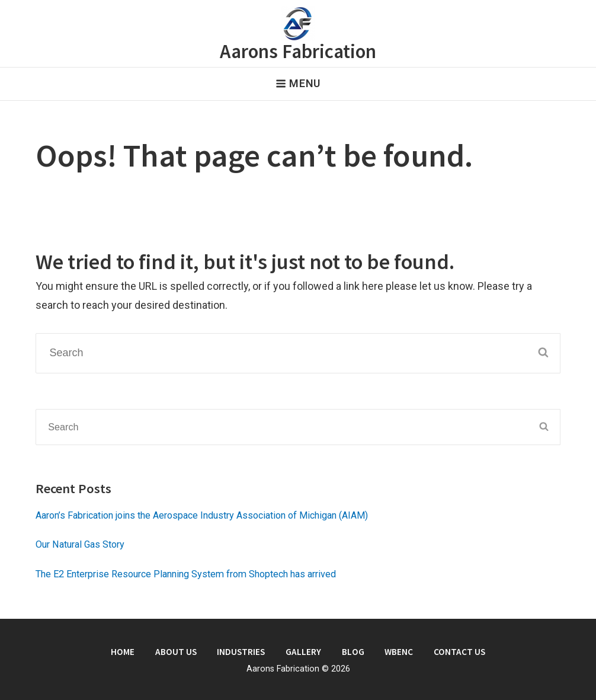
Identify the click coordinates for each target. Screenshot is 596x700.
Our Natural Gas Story (80, 544)
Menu (298, 83)
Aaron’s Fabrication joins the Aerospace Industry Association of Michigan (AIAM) (202, 515)
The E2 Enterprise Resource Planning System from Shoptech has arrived (186, 574)
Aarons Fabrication (298, 51)
